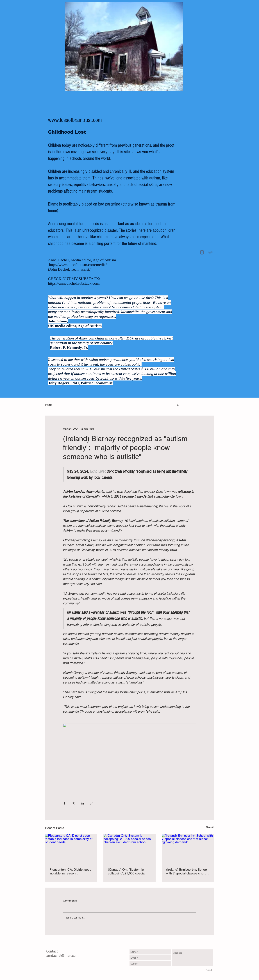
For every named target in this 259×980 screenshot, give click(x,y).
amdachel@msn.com (62, 956)
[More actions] (194, 429)
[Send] (209, 970)
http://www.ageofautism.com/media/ (78, 265)
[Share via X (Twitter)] (73, 803)
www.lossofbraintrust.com (75, 120)
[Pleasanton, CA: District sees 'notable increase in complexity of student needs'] (71, 849)
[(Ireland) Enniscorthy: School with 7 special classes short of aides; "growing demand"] (188, 849)
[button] (178, 405)
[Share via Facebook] (65, 803)
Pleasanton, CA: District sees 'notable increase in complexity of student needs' (70, 871)
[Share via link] (91, 803)
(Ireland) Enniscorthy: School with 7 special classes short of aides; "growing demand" (188, 871)
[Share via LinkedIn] (82, 803)
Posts (49, 405)
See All (210, 827)
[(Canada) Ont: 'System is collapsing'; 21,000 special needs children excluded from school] (130, 849)
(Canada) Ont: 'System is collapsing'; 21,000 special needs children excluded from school (129, 871)
